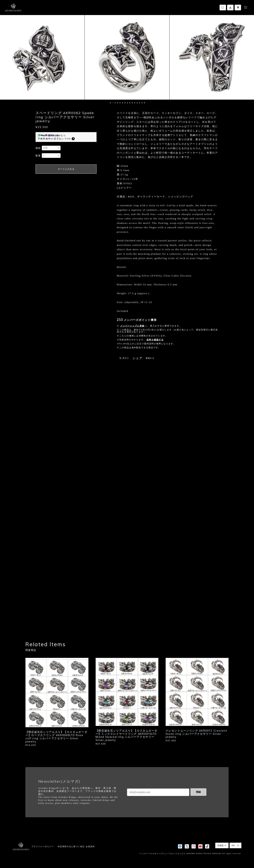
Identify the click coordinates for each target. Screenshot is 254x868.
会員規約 (90, 846)
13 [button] (140, 103)
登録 (198, 792)
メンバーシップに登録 (132, 326)
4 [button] (118, 103)
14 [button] (142, 103)
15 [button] (144, 103)
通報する (150, 358)
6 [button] (122, 103)
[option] (127, 57)
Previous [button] (6, 57)
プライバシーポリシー (43, 846)
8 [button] (127, 103)
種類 (38, 148)
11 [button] (135, 103)
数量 (38, 156)
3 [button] (115, 103)
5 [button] (120, 103)
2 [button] (113, 103)
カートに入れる (66, 169)
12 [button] (137, 103)
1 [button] (110, 103)
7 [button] (125, 103)
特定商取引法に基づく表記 (71, 846)
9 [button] (130, 103)
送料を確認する (155, 340)
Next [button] (248, 57)
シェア (138, 358)
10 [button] (132, 103)
